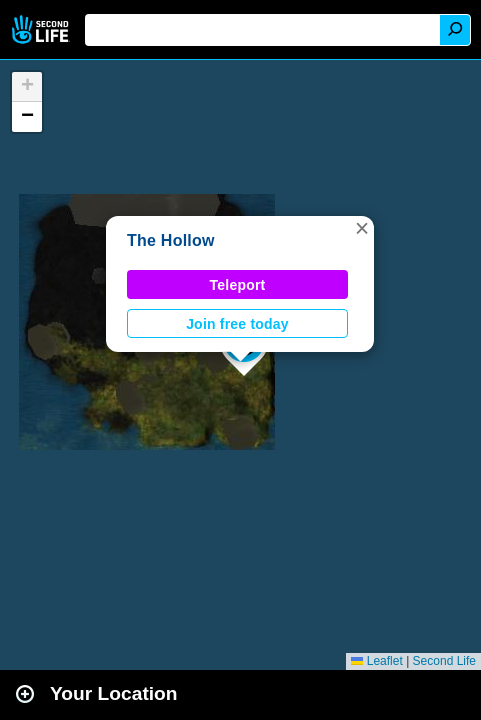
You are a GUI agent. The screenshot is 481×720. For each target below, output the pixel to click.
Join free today (237, 324)
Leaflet (376, 661)
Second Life (42, 29)
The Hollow (171, 240)
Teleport (238, 285)
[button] (362, 228)
